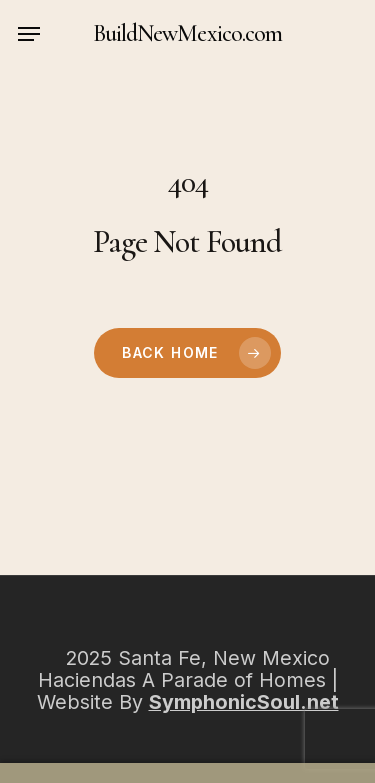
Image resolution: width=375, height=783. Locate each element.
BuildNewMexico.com (187, 34)
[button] (29, 34)
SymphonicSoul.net (244, 702)
